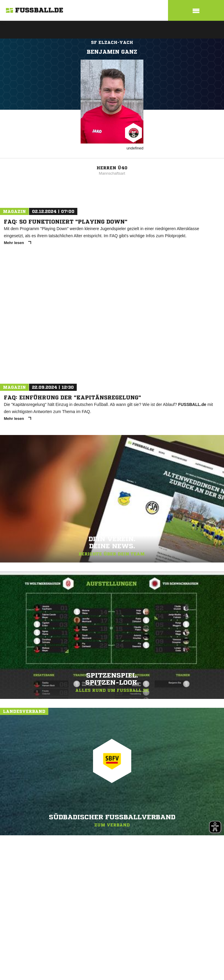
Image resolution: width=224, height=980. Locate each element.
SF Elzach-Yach (112, 42)
